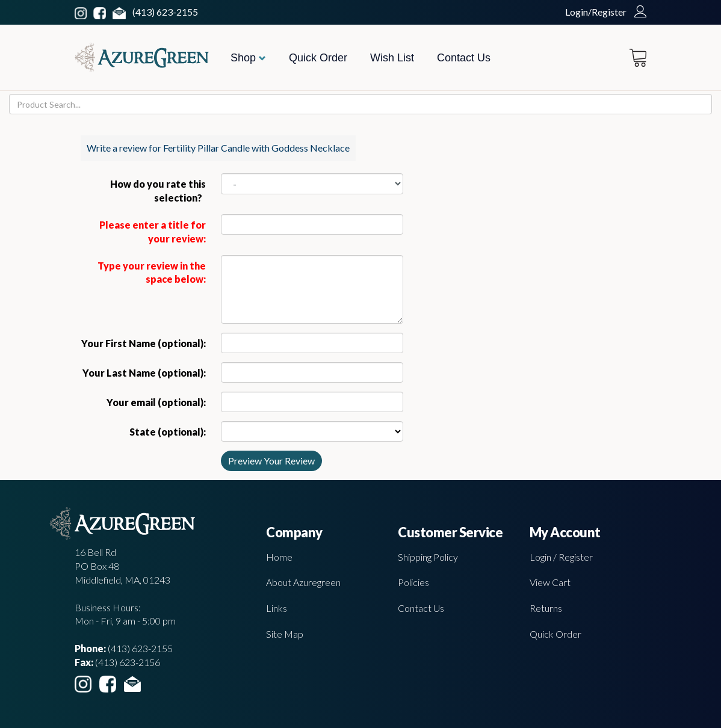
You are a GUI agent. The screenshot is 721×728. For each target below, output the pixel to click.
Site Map (285, 634)
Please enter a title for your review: (153, 232)
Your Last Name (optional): (144, 373)
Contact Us (464, 58)
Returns (546, 608)
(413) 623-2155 (165, 12)
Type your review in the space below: (152, 273)
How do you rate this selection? (158, 191)
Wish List (392, 58)
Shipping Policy (428, 557)
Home (279, 557)
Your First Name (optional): (144, 343)
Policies (413, 582)
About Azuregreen (303, 582)
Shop (248, 58)
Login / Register (561, 557)
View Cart (550, 582)
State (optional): (168, 432)
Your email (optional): (156, 402)
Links (277, 608)
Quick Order (318, 58)
